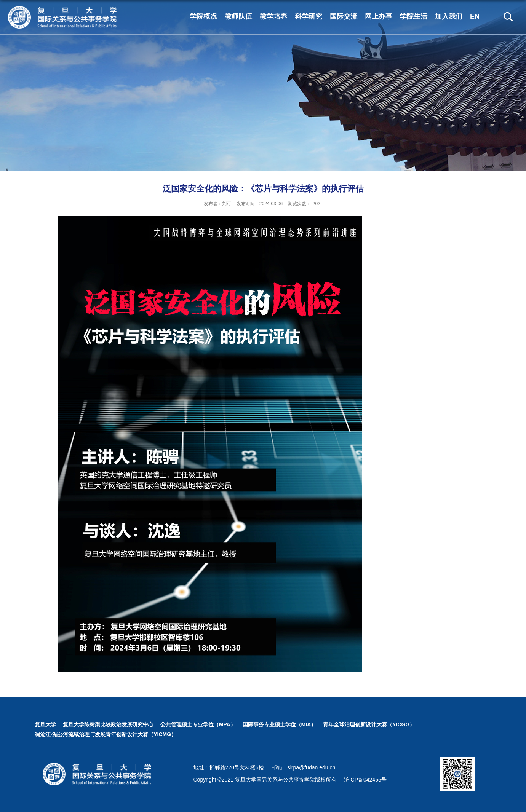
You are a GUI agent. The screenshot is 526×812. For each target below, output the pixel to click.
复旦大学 (45, 724)
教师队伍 (238, 16)
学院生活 (414, 16)
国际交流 (344, 16)
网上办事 (379, 16)
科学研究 (309, 16)
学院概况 (203, 16)
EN (475, 16)
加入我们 (449, 16)
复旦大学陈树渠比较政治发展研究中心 (108, 724)
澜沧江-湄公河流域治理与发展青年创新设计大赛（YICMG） (106, 734)
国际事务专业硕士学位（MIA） (280, 724)
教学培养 (273, 16)
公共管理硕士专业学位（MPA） (198, 724)
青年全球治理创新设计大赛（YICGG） (369, 724)
